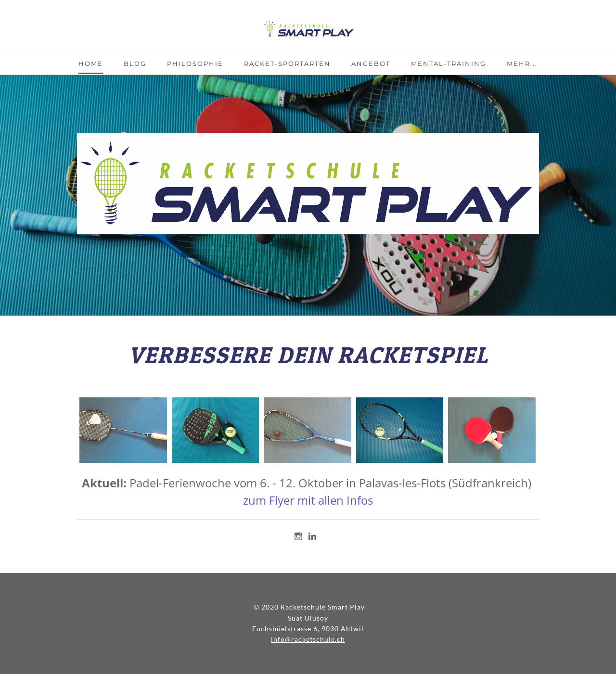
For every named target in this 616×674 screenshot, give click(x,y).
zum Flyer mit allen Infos (308, 500)
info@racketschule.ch (308, 639)
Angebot (371, 64)
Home (91, 64)
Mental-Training (449, 64)
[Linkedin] (312, 536)
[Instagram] (298, 536)
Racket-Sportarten (287, 64)
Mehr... (522, 64)
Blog (135, 64)
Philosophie (195, 64)
